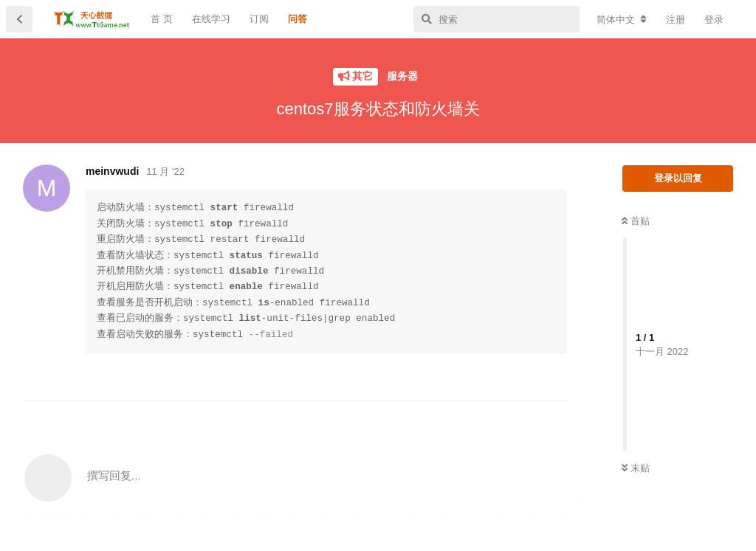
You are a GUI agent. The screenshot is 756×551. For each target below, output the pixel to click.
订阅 (259, 19)
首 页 (162, 19)
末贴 (636, 468)
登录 (714, 20)
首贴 (636, 221)
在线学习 (211, 19)
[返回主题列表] (19, 19)
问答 (298, 19)
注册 (676, 20)
